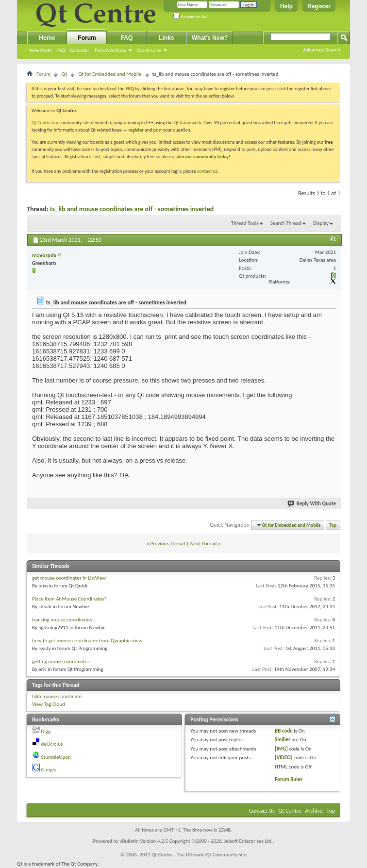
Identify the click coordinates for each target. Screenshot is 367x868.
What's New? (210, 38)
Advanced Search (322, 50)
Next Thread (204, 543)
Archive (314, 811)
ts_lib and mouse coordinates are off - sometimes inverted (132, 209)
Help (286, 6)
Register (319, 6)
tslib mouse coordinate (57, 696)
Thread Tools (245, 223)
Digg (46, 731)
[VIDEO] (284, 758)
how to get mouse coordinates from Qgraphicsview (87, 641)
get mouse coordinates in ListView (69, 578)
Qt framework (188, 123)
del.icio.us (52, 744)
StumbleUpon (56, 757)
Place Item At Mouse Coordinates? (69, 599)
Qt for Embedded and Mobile (110, 74)
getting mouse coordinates (61, 661)
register (136, 130)
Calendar (80, 50)
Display (321, 223)
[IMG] (281, 749)
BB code (284, 731)
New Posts (40, 50)
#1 (333, 239)
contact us (207, 171)
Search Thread (286, 223)
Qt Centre (41, 123)
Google (49, 770)
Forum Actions (110, 50)
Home (47, 38)
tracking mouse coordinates (62, 620)
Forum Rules (289, 779)
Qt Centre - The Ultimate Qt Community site (199, 855)
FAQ (61, 50)
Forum (87, 38)
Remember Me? (191, 17)
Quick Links (149, 50)
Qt (64, 74)
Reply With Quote (312, 504)
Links (166, 38)
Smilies (283, 740)
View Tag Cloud (49, 704)
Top (333, 525)
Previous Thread (168, 543)
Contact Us (262, 811)
